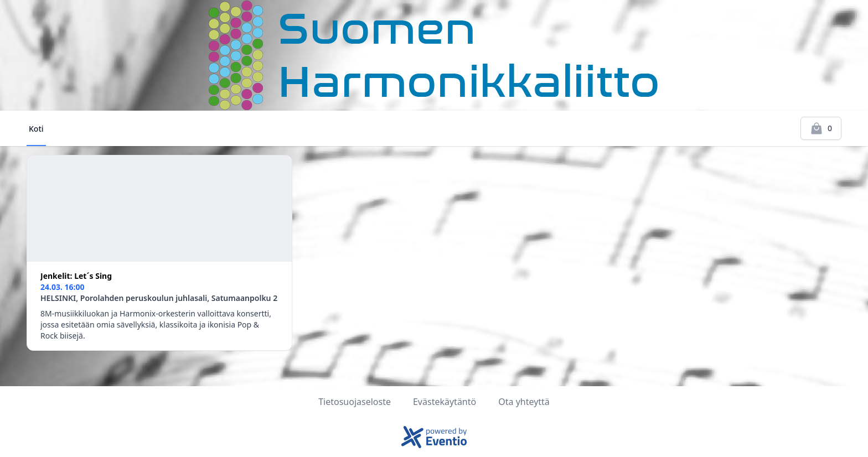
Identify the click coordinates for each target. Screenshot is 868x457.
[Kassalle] (821, 128)
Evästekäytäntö (445, 402)
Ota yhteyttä (524, 402)
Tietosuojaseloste (355, 402)
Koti (36, 129)
